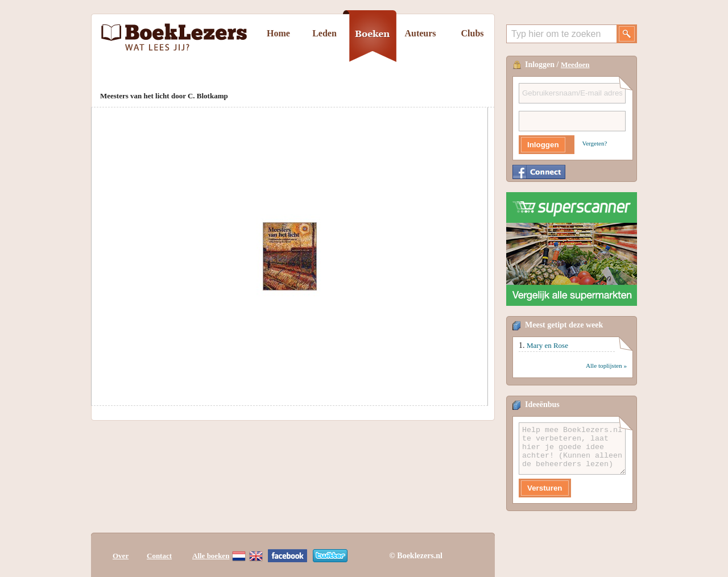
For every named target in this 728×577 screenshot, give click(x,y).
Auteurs (420, 33)
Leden (324, 33)
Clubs (472, 33)
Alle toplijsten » (606, 366)
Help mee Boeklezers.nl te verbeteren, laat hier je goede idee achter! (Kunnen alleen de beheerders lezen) (572, 449)
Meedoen (575, 65)
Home (278, 33)
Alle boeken (211, 556)
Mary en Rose (547, 345)
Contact (159, 556)
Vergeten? (595, 143)
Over (121, 556)
